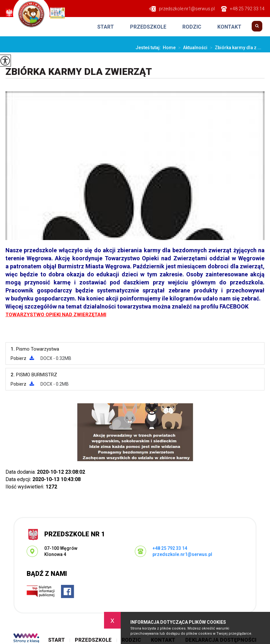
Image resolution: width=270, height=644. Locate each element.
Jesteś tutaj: (149, 48)
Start (106, 27)
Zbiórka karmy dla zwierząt (79, 72)
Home (169, 48)
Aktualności (192, 48)
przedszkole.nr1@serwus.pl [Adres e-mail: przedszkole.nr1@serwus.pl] (182, 554)
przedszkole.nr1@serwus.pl (182, 9)
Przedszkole (148, 27)
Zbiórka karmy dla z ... (234, 48)
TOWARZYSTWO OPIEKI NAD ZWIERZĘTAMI (56, 315)
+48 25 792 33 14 (243, 9)
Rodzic (192, 27)
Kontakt (229, 27)
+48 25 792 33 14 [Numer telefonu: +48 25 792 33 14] (170, 548)
